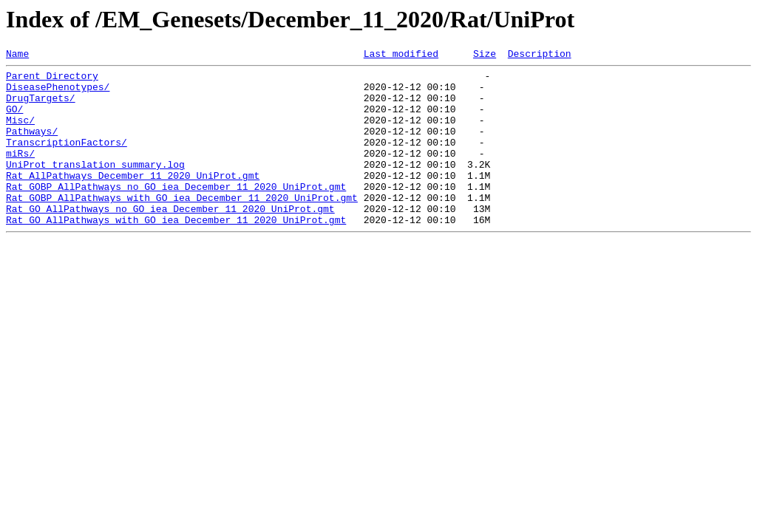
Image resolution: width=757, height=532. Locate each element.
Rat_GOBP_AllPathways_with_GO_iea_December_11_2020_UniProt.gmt (182, 226)
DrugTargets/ (41, 106)
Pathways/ (32, 146)
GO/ (14, 120)
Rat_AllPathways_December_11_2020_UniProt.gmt (133, 199)
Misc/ (20, 133)
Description (540, 55)
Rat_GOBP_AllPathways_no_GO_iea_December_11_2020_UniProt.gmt (176, 213)
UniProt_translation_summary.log (95, 186)
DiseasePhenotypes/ (58, 93)
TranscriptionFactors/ (67, 160)
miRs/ (20, 173)
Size (485, 55)
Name (17, 55)
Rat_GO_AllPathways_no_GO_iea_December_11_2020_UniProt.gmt (170, 239)
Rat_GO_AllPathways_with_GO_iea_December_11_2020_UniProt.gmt (176, 253)
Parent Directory (52, 80)
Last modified (401, 55)
